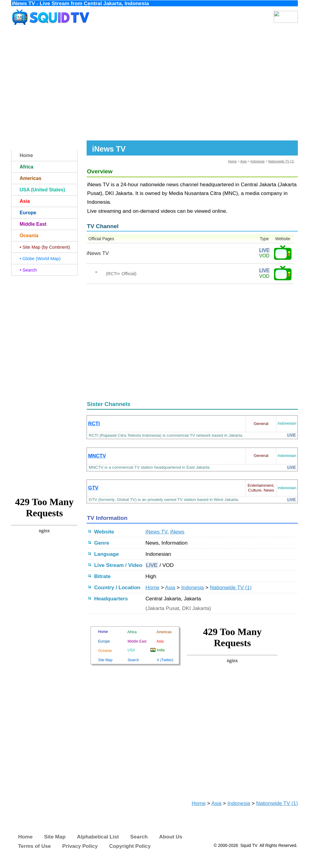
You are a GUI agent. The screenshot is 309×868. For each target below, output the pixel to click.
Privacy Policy (80, 846)
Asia (243, 161)
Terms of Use (35, 846)
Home (233, 161)
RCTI (94, 424)
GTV (93, 488)
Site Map (55, 837)
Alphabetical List (98, 837)
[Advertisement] (154, 84)
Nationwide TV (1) (281, 161)
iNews (177, 532)
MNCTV (97, 456)
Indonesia (258, 161)
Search (139, 837)
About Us (171, 837)
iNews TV (156, 532)
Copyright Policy (130, 846)
